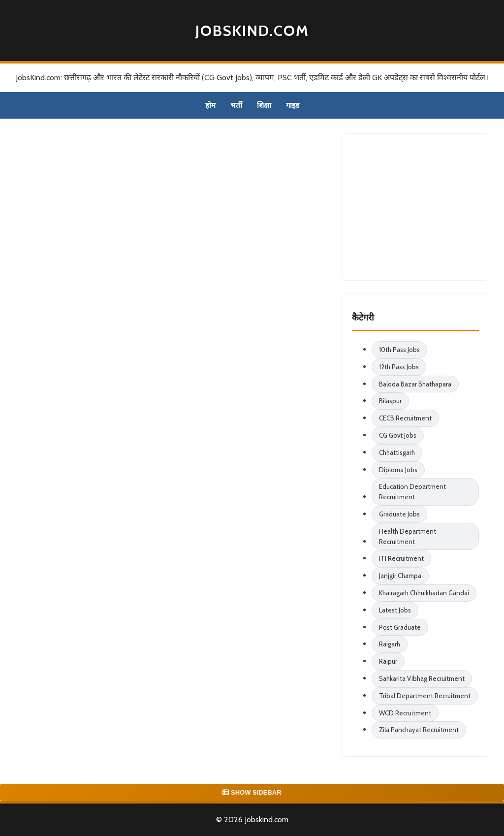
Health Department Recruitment (408, 536)
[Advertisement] (426, 205)
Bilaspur (390, 401)
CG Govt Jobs (398, 435)
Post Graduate (400, 627)
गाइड (293, 105)
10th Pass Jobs (399, 350)
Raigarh (390, 644)
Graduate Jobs (399, 514)
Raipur (388, 661)
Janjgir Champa (400, 576)
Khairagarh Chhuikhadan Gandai (424, 593)
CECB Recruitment (405, 418)
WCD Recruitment (405, 713)
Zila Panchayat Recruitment (419, 730)
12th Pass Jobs (399, 367)
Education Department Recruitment (412, 492)
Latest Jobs (395, 610)
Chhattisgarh (397, 452)
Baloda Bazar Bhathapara (415, 384)
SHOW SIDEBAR (252, 792)
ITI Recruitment (401, 558)
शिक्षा (264, 105)
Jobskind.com (252, 31)
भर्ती (236, 105)
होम (210, 105)
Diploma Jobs (398, 470)
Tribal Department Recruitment (425, 696)
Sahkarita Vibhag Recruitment (422, 678)
